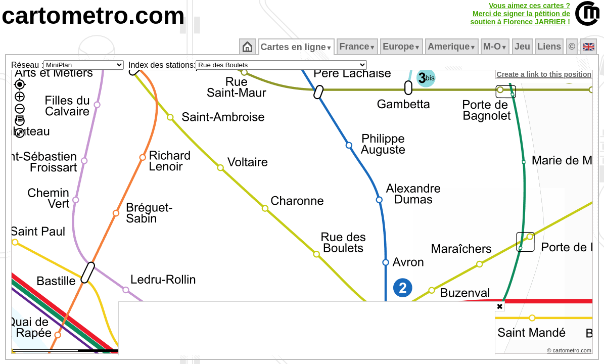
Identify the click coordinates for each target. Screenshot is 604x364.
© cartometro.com (570, 352)
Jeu (523, 47)
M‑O (496, 47)
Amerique (453, 47)
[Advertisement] (307, 329)
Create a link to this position (545, 74)
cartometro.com (93, 15)
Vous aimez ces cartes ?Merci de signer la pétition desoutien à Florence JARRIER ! (520, 14)
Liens (550, 47)
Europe (402, 47)
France (358, 47)
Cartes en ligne (297, 47)
